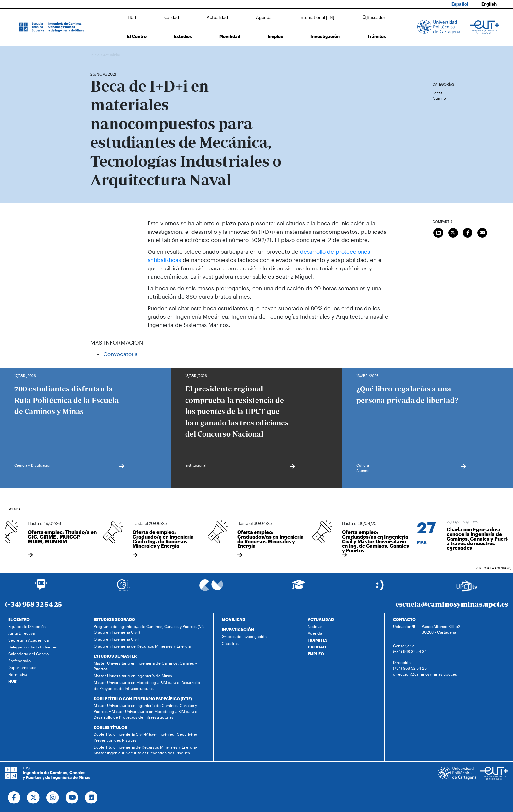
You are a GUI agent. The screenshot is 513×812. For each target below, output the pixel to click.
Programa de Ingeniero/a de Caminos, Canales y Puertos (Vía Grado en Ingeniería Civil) (149, 629)
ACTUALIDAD (321, 619)
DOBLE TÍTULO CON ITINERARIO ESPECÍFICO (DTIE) (143, 699)
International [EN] (317, 17)
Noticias (315, 626)
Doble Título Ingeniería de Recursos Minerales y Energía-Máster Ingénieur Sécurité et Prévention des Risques (145, 750)
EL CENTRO (19, 619)
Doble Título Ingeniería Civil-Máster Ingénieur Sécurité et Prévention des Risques (145, 737)
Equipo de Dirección (27, 626)
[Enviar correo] (482, 232)
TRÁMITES (318, 640)
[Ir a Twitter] (34, 798)
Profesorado (19, 661)
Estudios (183, 36)
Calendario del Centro (28, 654)
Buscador (374, 17)
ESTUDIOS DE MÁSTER (115, 656)
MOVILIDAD (234, 619)
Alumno (439, 98)
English (489, 4)
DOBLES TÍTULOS (110, 727)
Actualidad (217, 17)
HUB (132, 17)
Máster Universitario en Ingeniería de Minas (133, 676)
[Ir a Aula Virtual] (299, 587)
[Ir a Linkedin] (91, 798)
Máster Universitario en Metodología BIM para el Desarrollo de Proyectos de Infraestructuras (147, 685)
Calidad (172, 17)
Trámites (377, 36)
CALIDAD (317, 647)
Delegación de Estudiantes (33, 647)
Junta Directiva (21, 633)
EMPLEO (316, 654)
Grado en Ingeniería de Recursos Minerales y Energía (142, 646)
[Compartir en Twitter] (453, 232)
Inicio (96, 55)
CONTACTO (404, 619)
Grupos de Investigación (244, 636)
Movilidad (230, 36)
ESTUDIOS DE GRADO (114, 619)
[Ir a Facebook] (14, 798)
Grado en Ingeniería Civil (116, 639)
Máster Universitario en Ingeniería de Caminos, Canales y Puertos (145, 666)
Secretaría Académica (28, 640)
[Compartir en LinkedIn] (439, 232)
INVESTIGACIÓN (238, 630)
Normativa (18, 674)
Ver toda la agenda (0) (494, 568)
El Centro (137, 36)
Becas (437, 93)
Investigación (325, 36)
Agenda (264, 17)
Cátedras (230, 643)
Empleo (275, 36)
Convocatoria (121, 354)
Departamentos (22, 667)
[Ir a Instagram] (53, 798)
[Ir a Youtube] (72, 798)
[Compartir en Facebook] (468, 232)
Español (460, 4)
